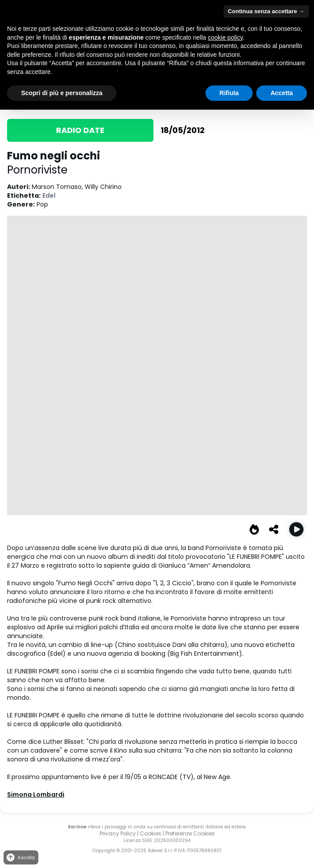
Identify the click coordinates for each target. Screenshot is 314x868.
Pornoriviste (37, 170)
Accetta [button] (282, 93)
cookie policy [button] (225, 37)
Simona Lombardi (36, 794)
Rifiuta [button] (229, 93)
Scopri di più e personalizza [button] (62, 93)
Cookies (151, 833)
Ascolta (20, 858)
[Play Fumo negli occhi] (296, 529)
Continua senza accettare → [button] (266, 11)
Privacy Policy (118, 833)
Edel (49, 196)
